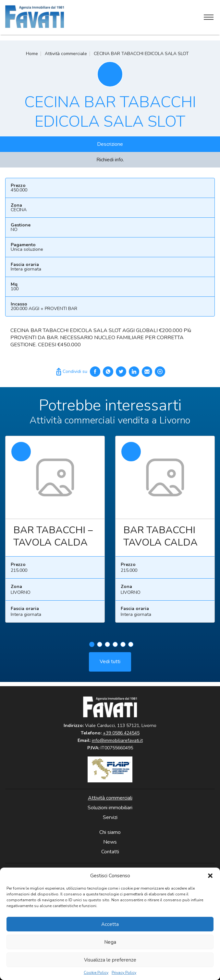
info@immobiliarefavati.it (117, 740)
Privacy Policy (124, 973)
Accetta (110, 924)
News (110, 842)
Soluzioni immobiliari (110, 808)
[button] (210, 876)
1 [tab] (92, 647)
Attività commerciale (66, 54)
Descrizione (110, 144)
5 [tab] (123, 647)
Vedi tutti (110, 664)
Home (32, 54)
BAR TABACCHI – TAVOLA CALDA (53, 539)
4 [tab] (115, 647)
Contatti (110, 852)
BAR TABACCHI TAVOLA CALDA (160, 539)
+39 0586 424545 (121, 733)
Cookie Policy (96, 973)
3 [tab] (107, 647)
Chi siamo (110, 832)
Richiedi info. (110, 160)
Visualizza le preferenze (110, 960)
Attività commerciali (110, 798)
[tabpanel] (55, 534)
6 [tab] (131, 647)
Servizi (110, 817)
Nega (110, 942)
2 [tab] (100, 647)
